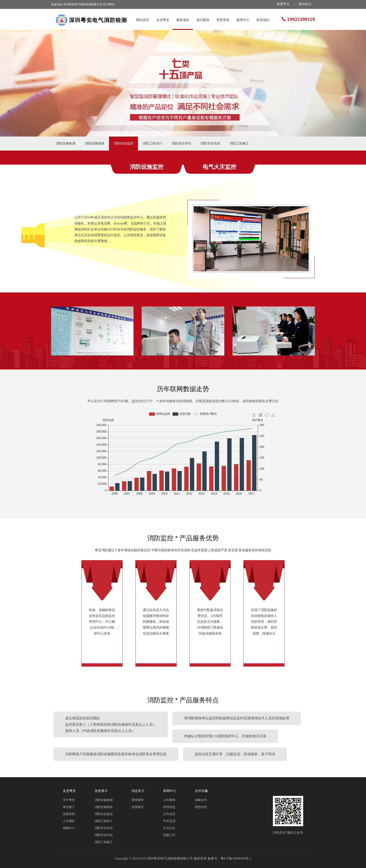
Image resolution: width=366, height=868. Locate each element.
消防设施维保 (95, 143)
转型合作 (201, 807)
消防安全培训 (210, 143)
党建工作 (169, 835)
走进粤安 (163, 20)
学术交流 (169, 821)
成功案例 (203, 20)
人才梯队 (69, 821)
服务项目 (183, 20)
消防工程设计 (152, 143)
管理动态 (169, 807)
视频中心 (69, 828)
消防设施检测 (66, 143)
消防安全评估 (181, 143)
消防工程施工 (239, 143)
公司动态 (169, 814)
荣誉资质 (223, 20)
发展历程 (69, 814)
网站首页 (143, 20)
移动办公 (305, 4)
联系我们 (263, 20)
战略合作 (201, 800)
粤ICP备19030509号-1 (236, 859)
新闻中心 (243, 20)
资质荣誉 (137, 800)
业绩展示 (137, 807)
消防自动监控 (123, 143)
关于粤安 (69, 800)
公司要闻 (169, 800)
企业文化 (169, 828)
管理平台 (283, 4)
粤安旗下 (69, 807)
